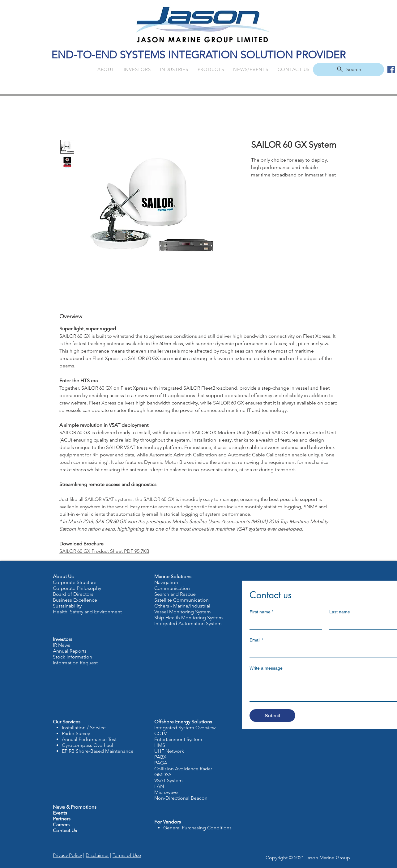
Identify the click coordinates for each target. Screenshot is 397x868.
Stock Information (73, 657)
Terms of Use (127, 855)
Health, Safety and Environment (87, 612)
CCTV (160, 733)
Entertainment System (178, 739)
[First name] (284, 623)
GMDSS (163, 775)
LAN (160, 786)
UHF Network (169, 751)
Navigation (166, 582)
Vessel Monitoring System (183, 612)
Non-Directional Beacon (181, 798)
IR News (62, 645)
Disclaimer (97, 855)
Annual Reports (70, 651)
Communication (172, 588)
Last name (340, 612)
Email (256, 640)
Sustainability (67, 606)
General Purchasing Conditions (197, 828)
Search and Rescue (175, 594)
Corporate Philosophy (77, 588)
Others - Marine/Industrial (182, 606)
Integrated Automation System (188, 623)
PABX (160, 757)
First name (261, 612)
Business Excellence (75, 600)
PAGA (161, 763)
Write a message (266, 668)
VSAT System (169, 780)
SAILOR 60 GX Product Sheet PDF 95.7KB (104, 551)
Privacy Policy (67, 855)
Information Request (75, 663)
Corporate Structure (75, 582)
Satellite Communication (181, 600)
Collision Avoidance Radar (183, 769)
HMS (160, 745)
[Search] (348, 70)
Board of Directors (73, 594)
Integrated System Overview (185, 728)
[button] (106, 69)
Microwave (166, 792)
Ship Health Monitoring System (189, 618)
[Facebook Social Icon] (391, 70)
